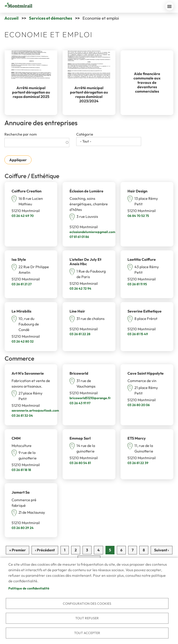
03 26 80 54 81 (80, 463)
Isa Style (19, 259)
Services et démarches (51, 18)
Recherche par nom (21, 134)
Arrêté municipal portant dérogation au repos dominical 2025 (31, 92)
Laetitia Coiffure (142, 259)
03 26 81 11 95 (137, 284)
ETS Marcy (137, 438)
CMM (16, 438)
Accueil (11, 18)
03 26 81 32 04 (22, 416)
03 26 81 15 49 (138, 334)
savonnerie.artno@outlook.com (35, 410)
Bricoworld (79, 373)
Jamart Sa (21, 492)
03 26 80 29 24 (23, 528)
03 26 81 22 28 (80, 334)
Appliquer (18, 160)
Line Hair (77, 311)
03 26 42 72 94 (80, 289)
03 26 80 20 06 (139, 405)
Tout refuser (87, 618)
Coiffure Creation (27, 191)
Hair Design (137, 191)
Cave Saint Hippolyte (146, 373)
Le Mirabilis (21, 311)
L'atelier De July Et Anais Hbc (85, 262)
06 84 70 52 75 (138, 216)
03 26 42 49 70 (23, 216)
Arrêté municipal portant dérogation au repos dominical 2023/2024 (89, 95)
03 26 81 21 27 (22, 284)
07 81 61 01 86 (79, 237)
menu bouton (170, 6)
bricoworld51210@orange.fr (90, 398)
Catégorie (85, 134)
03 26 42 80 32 (23, 341)
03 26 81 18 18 (21, 470)
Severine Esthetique (145, 311)
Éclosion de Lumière (86, 191)
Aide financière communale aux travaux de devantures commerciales (147, 83)
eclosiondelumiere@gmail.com (92, 232)
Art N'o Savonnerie (28, 373)
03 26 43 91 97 (80, 403)
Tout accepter (87, 633)
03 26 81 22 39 (138, 463)
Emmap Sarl (80, 438)
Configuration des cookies (87, 603)
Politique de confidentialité (29, 587)
